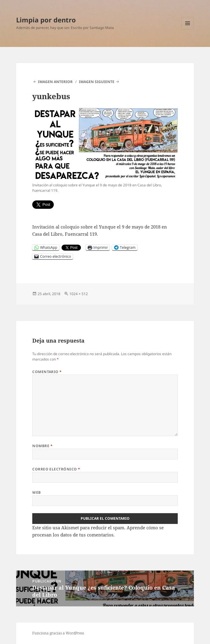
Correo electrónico (56, 469)
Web (36, 492)
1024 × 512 (79, 294)
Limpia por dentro (46, 20)
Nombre (42, 446)
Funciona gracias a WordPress (58, 633)
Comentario (47, 372)
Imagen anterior (55, 82)
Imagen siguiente (97, 82)
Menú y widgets (188, 29)
